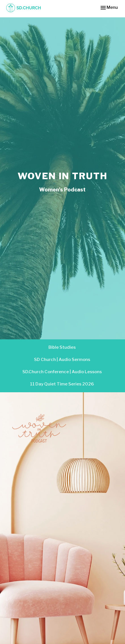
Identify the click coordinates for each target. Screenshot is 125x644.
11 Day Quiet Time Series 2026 (62, 384)
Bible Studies (62, 347)
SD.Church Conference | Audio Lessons (62, 372)
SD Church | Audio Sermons (62, 360)
